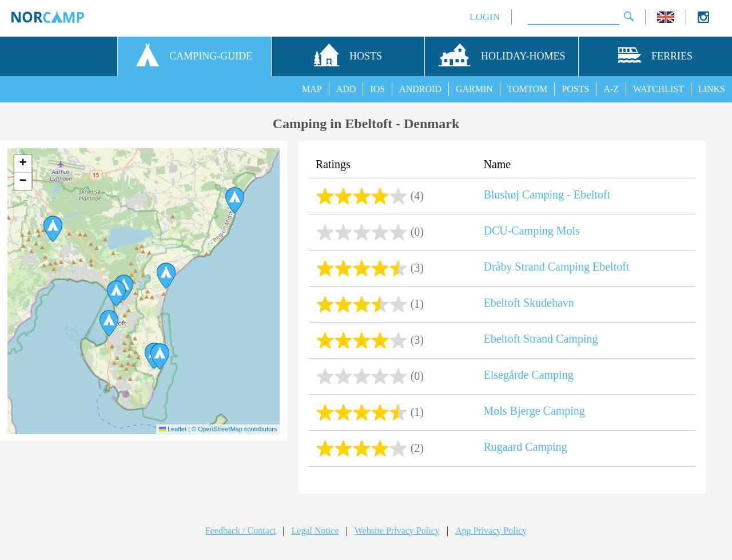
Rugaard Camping (525, 447)
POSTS (575, 89)
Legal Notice (315, 531)
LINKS (712, 89)
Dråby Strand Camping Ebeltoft (556, 267)
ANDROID (420, 89)
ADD (346, 89)
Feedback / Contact (241, 531)
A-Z (611, 89)
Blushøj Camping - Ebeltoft (547, 194)
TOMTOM (528, 89)
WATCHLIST (659, 89)
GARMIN (474, 89)
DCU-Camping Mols (531, 231)
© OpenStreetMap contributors (234, 429)
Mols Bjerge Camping (534, 411)
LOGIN (485, 17)
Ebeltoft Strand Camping (540, 339)
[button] (160, 356)
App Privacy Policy (491, 531)
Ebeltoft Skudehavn (528, 303)
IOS (377, 89)
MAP (312, 89)
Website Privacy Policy (397, 531)
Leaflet (173, 429)
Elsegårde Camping (528, 375)
